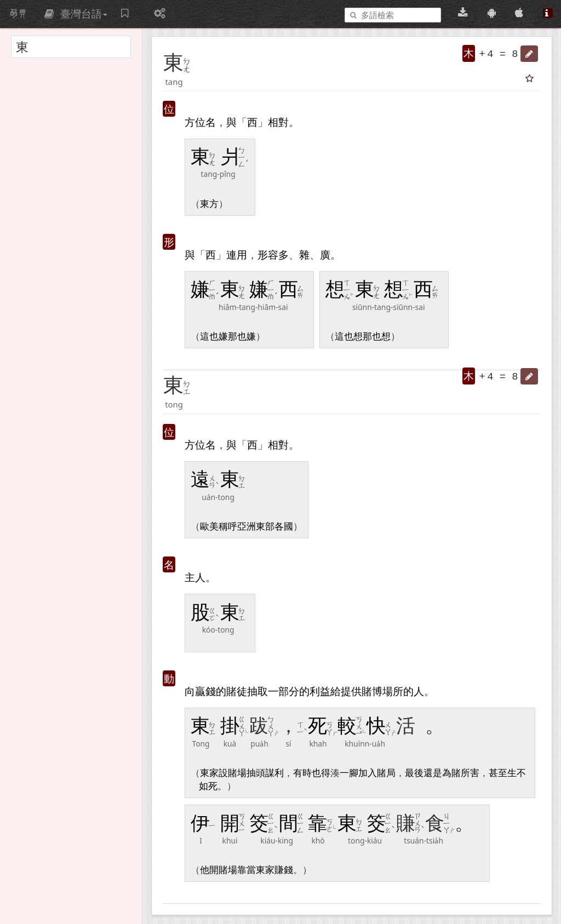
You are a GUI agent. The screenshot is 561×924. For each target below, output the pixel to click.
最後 (414, 773)
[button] (529, 54)
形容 (268, 254)
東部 (265, 527)
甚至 (498, 773)
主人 (195, 577)
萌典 (18, 14)
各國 (284, 527)
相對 (278, 122)
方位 (195, 122)
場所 (393, 691)
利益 (320, 691)
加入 (368, 773)
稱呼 (228, 527)
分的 (299, 691)
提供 (351, 691)
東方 (209, 204)
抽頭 (256, 773)
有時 (302, 773)
